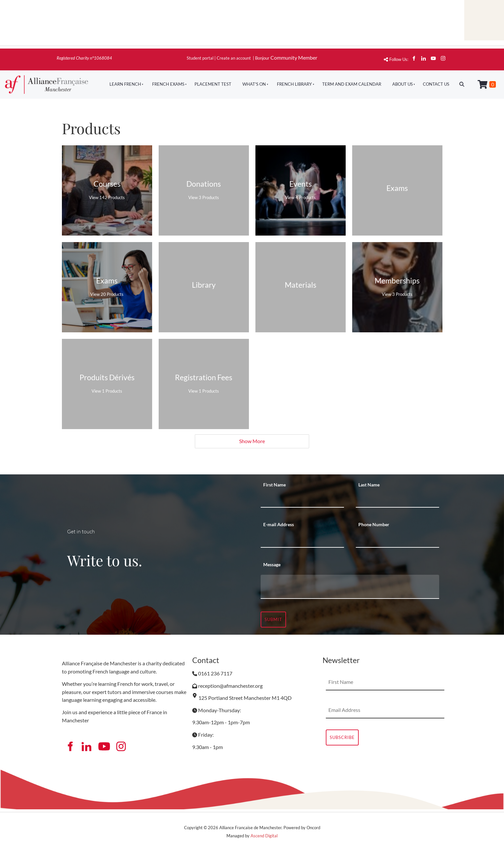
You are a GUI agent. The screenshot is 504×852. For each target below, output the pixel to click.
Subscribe (342, 737)
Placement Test (213, 84)
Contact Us (436, 84)
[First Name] (302, 499)
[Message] (350, 587)
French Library (294, 84)
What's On (254, 84)
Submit (273, 619)
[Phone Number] (397, 540)
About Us (403, 84)
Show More (252, 441)
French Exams (168, 84)
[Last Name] (397, 499)
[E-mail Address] (302, 540)
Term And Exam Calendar (352, 84)
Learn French (125, 84)
